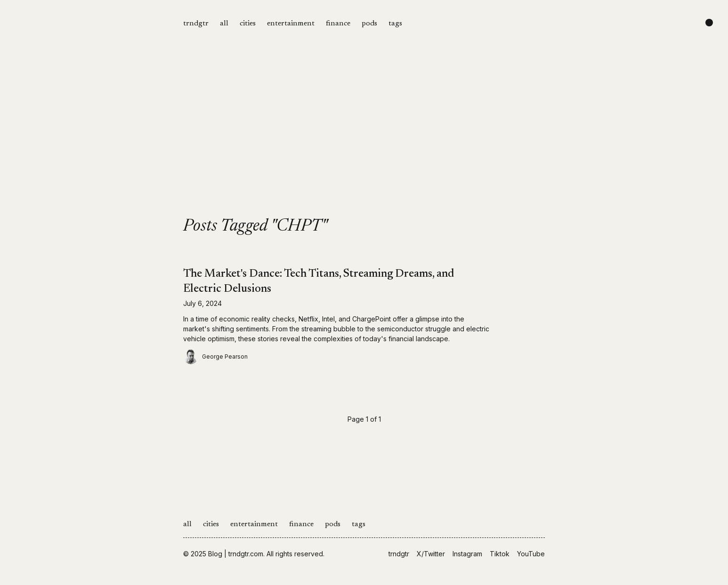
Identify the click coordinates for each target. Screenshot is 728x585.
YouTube (531, 554)
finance (338, 24)
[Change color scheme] (709, 23)
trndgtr (196, 24)
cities (248, 24)
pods (369, 24)
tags (395, 24)
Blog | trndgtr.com (236, 554)
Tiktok (500, 554)
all (224, 24)
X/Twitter (431, 554)
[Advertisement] (364, 147)
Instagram (467, 554)
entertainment (291, 24)
